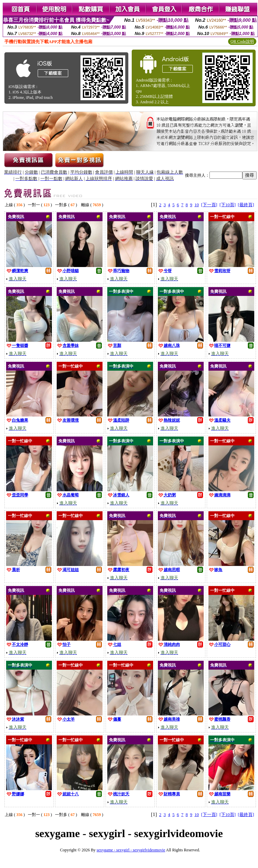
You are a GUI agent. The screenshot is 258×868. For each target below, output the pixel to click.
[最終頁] (246, 205)
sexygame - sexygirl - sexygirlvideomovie (131, 850)
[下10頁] (227, 205)
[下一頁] (209, 205)
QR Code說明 (242, 41)
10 (197, 205)
